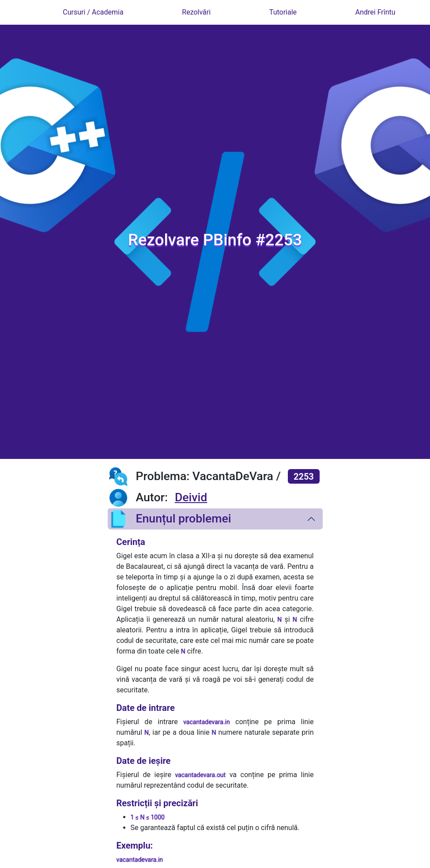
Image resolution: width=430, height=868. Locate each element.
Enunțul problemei (170, 519)
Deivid (191, 498)
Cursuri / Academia (93, 12)
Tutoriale (283, 12)
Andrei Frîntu (375, 12)
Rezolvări (196, 12)
